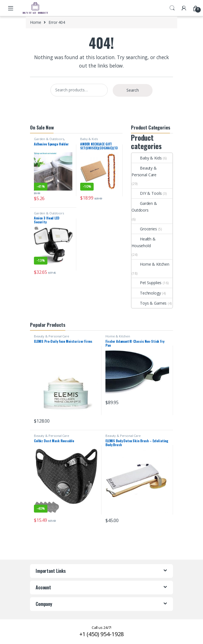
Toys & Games (149, 303)
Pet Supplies (147, 283)
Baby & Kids (89, 139)
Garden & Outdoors (49, 139)
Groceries (144, 229)
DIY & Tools (147, 193)
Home (35, 22)
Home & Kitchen (150, 264)
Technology (146, 293)
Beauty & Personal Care (144, 171)
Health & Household (144, 242)
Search (172, 8)
